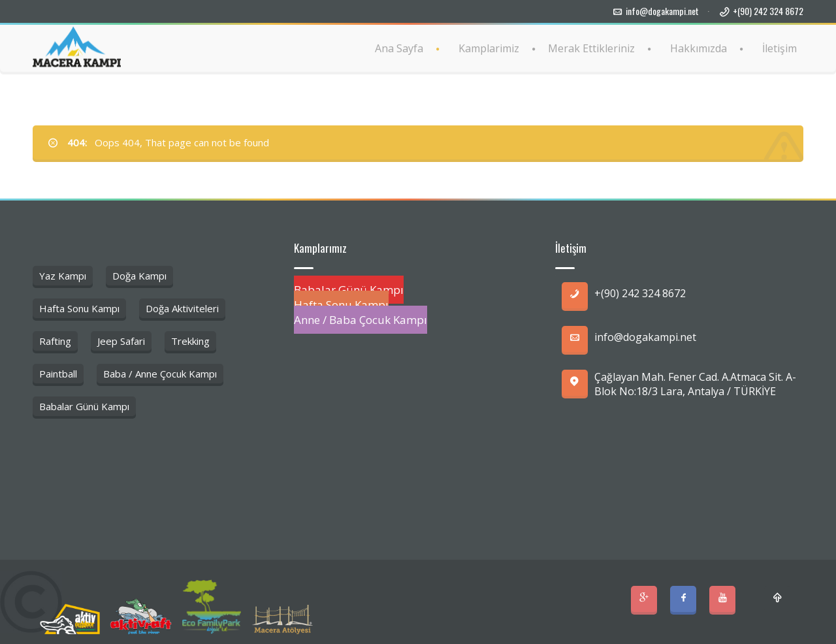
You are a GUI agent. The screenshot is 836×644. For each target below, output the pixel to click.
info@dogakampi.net (662, 11)
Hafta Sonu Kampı (79, 308)
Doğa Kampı (139, 276)
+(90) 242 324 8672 (768, 11)
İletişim (780, 48)
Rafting (55, 341)
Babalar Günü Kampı (84, 406)
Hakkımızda (699, 48)
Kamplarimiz (489, 48)
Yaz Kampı (63, 276)
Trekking (190, 341)
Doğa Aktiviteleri (182, 308)
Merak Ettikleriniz (591, 48)
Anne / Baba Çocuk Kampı (361, 320)
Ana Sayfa (399, 48)
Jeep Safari (121, 341)
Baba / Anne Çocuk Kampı (160, 374)
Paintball (58, 374)
